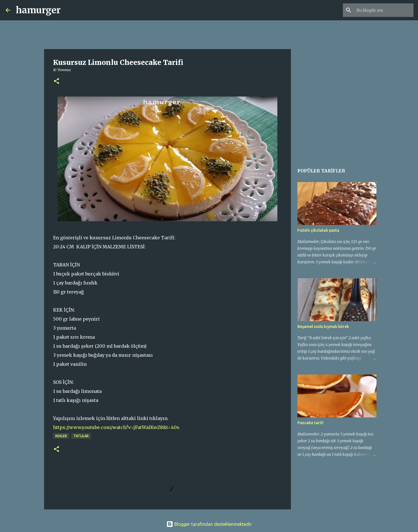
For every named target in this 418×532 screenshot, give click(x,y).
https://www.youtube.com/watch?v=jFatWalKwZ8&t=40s (116, 427)
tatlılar (81, 436)
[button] (56, 81)
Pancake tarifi (311, 423)
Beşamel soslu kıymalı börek (323, 327)
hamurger (38, 10)
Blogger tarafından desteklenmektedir (209, 524)
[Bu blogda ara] (384, 10)
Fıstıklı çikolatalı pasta (318, 230)
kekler (61, 436)
